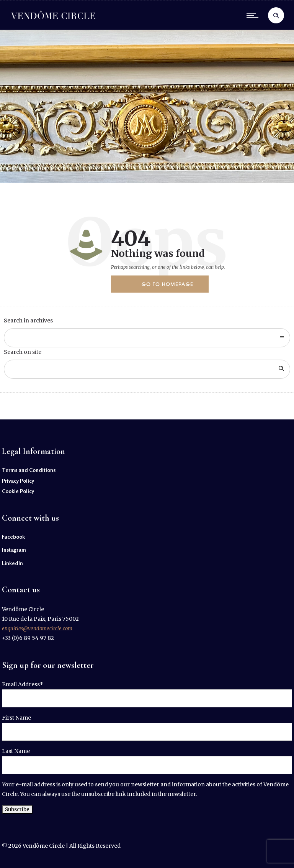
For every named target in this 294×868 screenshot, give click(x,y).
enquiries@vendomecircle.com (37, 629)
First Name (16, 718)
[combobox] (147, 338)
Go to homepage (167, 284)
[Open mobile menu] (254, 15)
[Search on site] (147, 369)
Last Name (16, 751)
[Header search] (276, 16)
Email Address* (23, 684)
